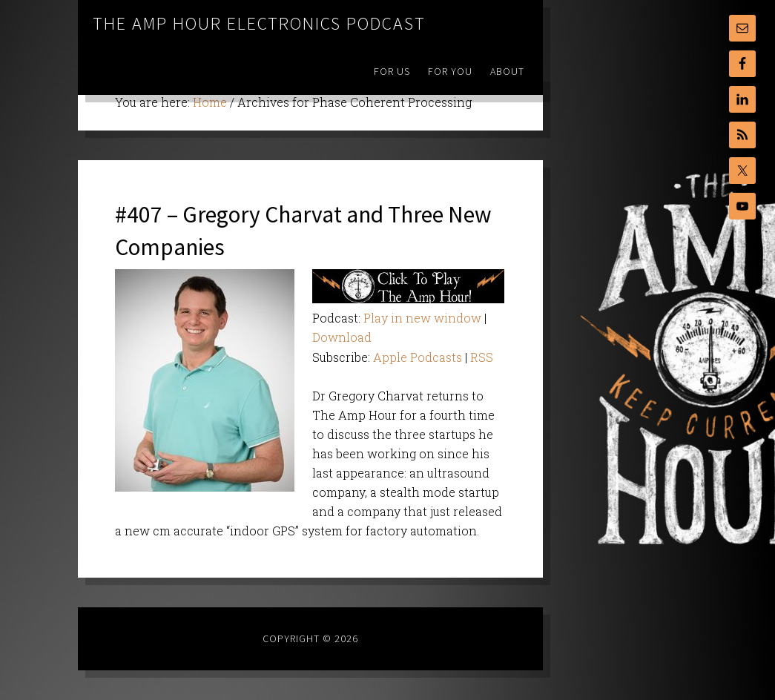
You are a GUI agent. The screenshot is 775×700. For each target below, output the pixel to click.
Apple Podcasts (418, 357)
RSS (482, 357)
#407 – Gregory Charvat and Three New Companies (305, 229)
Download (342, 337)
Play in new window (422, 318)
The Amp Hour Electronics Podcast (259, 23)
